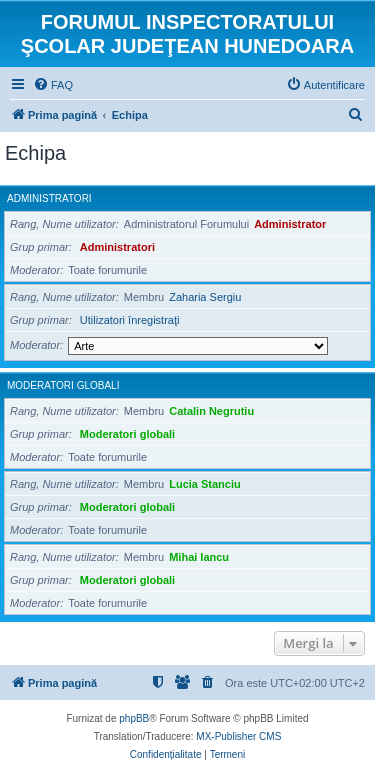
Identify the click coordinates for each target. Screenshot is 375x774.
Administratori (49, 198)
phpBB (134, 718)
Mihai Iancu (199, 557)
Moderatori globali (63, 385)
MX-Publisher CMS (238, 736)
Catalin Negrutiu (211, 411)
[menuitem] (53, 85)
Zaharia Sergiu (205, 297)
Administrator (290, 224)
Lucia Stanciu (205, 484)
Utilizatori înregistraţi (130, 320)
